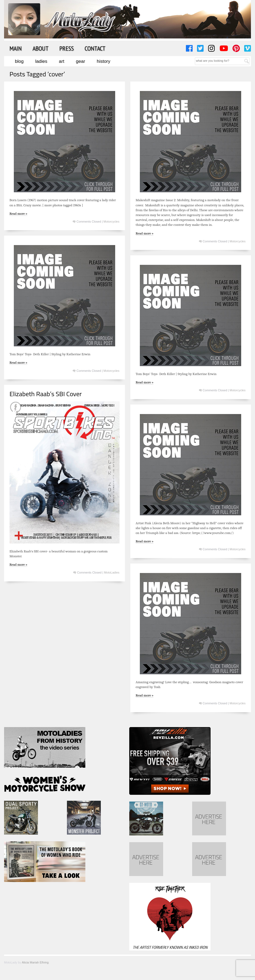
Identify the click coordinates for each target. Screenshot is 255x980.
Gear (80, 61)
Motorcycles (112, 222)
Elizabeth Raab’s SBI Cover (46, 394)
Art (62, 61)
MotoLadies (112, 572)
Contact (95, 48)
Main (16, 48)
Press (67, 48)
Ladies (41, 61)
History (104, 61)
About (41, 48)
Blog (19, 61)
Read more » (18, 214)
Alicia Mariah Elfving (35, 962)
